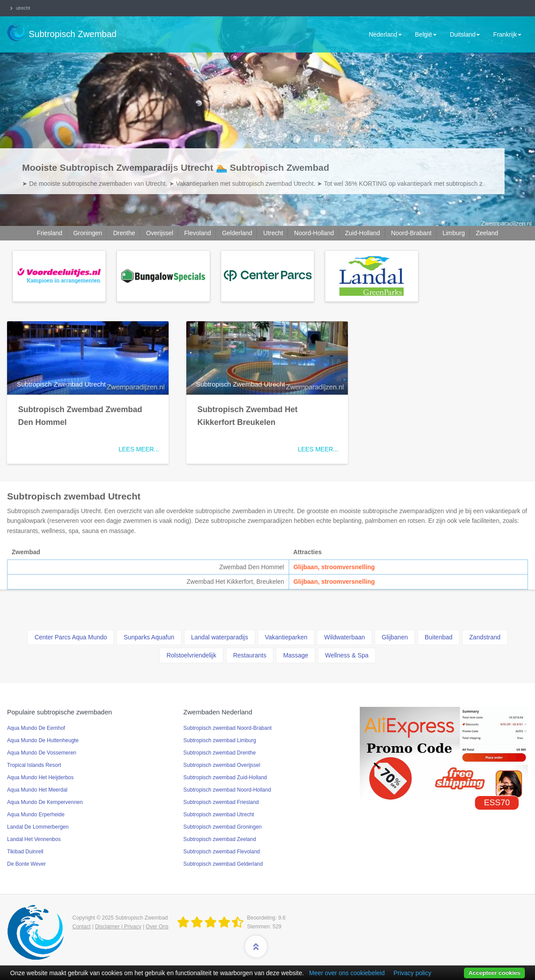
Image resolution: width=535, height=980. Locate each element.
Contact (81, 927)
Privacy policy (412, 973)
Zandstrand (485, 637)
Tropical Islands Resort (34, 765)
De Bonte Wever (26, 864)
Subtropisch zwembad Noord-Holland (227, 790)
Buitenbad (439, 637)
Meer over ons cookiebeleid (347, 973)
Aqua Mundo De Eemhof (36, 728)
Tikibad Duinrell (25, 852)
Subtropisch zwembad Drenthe (219, 753)
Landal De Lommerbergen (38, 827)
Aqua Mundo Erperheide (36, 815)
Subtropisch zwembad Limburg (220, 740)
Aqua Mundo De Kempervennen (45, 802)
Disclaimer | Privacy (118, 927)
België (426, 34)
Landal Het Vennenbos (34, 839)
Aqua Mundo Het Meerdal (37, 790)
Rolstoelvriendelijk (191, 655)
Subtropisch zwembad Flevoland (221, 852)
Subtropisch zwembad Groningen (222, 827)
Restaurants (250, 655)
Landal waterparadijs (220, 637)
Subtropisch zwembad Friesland (221, 802)
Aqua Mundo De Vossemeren (42, 753)
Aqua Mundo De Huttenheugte (43, 740)
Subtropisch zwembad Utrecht (219, 815)
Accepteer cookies (494, 973)
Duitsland (465, 34)
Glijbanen (395, 637)
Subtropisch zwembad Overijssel (222, 765)
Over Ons (157, 927)
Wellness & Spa (347, 655)
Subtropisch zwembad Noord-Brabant (227, 728)
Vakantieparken (286, 637)
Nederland (385, 34)
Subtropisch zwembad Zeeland (220, 839)
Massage (296, 655)
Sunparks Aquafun (149, 637)
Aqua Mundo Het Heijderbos (40, 777)
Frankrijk (507, 34)
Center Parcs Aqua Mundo (71, 637)
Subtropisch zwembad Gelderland (223, 864)
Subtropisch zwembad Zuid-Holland (225, 777)
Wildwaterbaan (345, 637)
